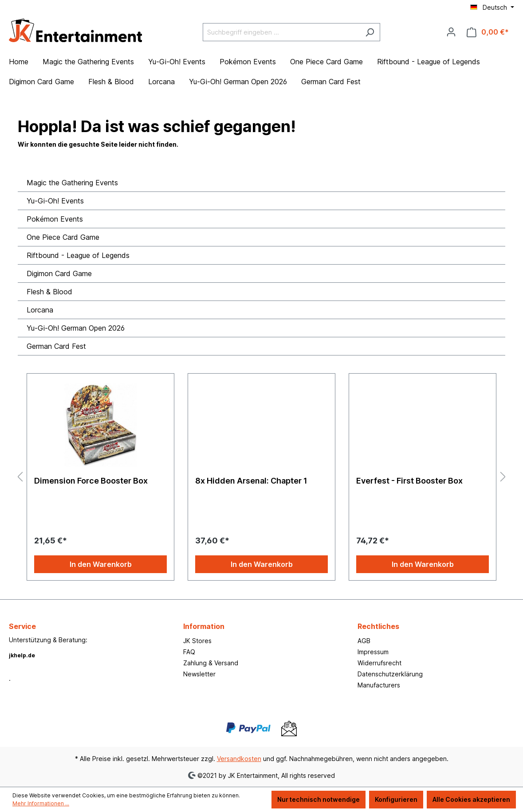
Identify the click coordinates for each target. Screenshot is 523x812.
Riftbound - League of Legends (78, 255)
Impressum (373, 652)
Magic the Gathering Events (72, 183)
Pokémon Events (55, 219)
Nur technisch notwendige (319, 799)
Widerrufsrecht (379, 663)
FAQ (189, 652)
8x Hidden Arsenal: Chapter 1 (251, 481)
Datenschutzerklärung (390, 674)
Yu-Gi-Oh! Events (55, 201)
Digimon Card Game (59, 273)
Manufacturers (379, 685)
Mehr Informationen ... (41, 803)
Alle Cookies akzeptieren (471, 799)
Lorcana (40, 310)
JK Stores (197, 641)
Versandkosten (239, 759)
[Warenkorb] (488, 32)
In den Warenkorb (101, 564)
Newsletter (199, 674)
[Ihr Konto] (451, 32)
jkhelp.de (22, 655)
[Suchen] (370, 32)
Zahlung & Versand (211, 663)
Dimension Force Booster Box (91, 481)
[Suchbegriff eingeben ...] (281, 32)
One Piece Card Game (63, 237)
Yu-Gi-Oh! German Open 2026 (76, 328)
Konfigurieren (396, 799)
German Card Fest (56, 346)
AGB (364, 641)
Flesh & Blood (49, 292)
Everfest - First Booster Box (409, 481)
